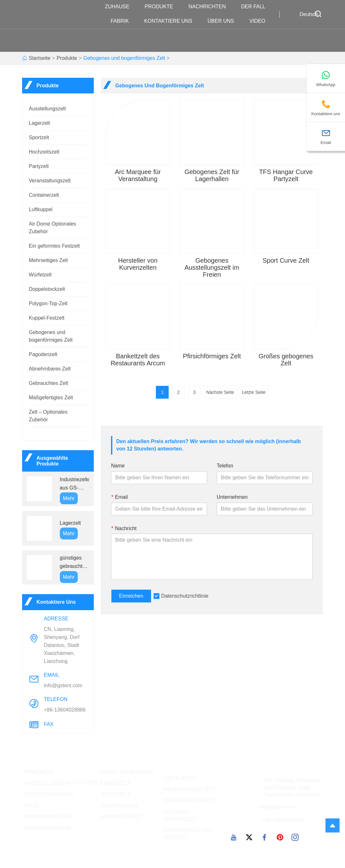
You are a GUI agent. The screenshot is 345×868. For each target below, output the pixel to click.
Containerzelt (44, 195)
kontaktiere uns (172, 21)
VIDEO (261, 21)
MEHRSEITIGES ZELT (189, 789)
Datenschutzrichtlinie (185, 596)
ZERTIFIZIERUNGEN (48, 794)
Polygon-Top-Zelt (48, 303)
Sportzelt (39, 137)
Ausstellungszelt (47, 109)
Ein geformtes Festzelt (54, 246)
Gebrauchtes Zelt (48, 383)
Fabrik (123, 21)
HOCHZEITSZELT (122, 817)
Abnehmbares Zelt (50, 369)
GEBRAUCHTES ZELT (189, 801)
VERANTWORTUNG (48, 817)
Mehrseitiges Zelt (48, 260)
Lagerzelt (39, 123)
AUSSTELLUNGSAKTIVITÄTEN (61, 783)
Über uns (224, 21)
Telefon (225, 466)
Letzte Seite (254, 392)
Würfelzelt (40, 275)
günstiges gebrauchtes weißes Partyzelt (74, 563)
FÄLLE (32, 805)
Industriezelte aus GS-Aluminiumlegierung (74, 484)
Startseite (40, 58)
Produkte (162, 7)
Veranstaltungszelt (50, 181)
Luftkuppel (41, 209)
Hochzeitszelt (44, 152)
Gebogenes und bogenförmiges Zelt (124, 58)
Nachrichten (210, 7)
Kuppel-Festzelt (47, 318)
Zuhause (120, 7)
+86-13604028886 (65, 710)
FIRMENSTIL (39, 772)
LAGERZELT (116, 783)
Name (118, 466)
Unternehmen (232, 497)
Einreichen (131, 596)
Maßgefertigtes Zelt (51, 398)
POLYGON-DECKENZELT (180, 816)
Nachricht (124, 528)
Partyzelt (39, 166)
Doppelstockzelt (47, 289)
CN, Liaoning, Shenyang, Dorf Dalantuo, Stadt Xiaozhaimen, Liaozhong (62, 645)
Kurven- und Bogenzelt (127, 772)
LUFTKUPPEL (180, 778)
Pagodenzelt (43, 354)
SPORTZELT (116, 794)
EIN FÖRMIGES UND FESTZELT (188, 834)
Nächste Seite (220, 392)
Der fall (256, 7)
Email (119, 497)
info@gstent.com (63, 685)
